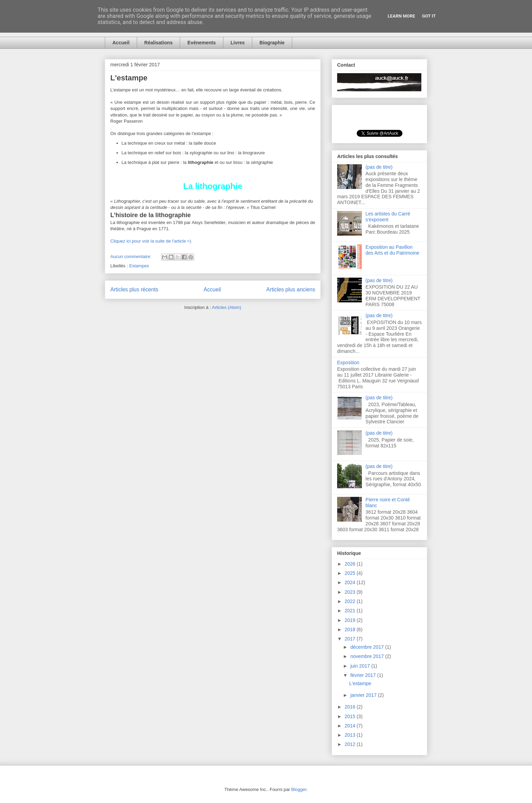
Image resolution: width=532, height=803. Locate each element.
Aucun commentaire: (131, 256)
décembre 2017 (368, 647)
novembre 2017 (368, 656)
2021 (351, 611)
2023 (351, 592)
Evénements (201, 43)
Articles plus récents (134, 289)
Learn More (401, 16)
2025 (351, 573)
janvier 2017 (364, 695)
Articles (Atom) (226, 307)
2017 (351, 639)
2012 (351, 744)
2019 (351, 620)
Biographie (272, 43)
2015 (351, 716)
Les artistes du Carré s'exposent (388, 217)
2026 (351, 564)
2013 (351, 735)
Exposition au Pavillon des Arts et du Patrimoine (392, 250)
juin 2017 (361, 666)
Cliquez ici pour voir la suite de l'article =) (151, 241)
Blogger (299, 789)
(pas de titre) (379, 167)
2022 (351, 601)
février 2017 (364, 675)
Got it (429, 16)
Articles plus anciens (291, 289)
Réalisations (158, 43)
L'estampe (129, 78)
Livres (238, 43)
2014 (351, 726)
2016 (351, 707)
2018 (351, 629)
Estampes (139, 266)
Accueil (121, 43)
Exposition (348, 363)
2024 (351, 582)
